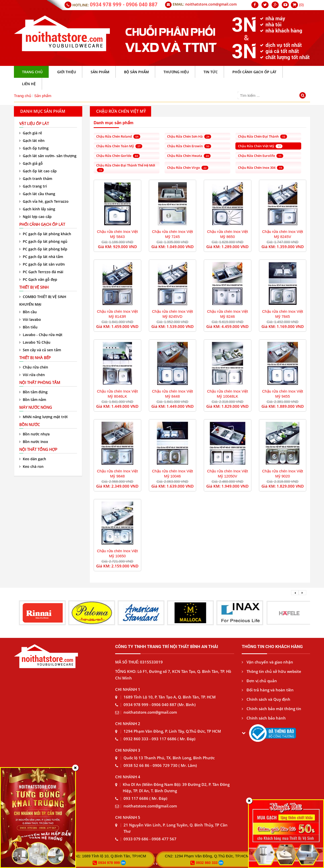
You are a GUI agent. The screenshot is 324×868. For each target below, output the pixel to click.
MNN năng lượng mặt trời (43, 417)
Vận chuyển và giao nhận (267, 662)
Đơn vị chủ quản (259, 681)
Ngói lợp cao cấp (35, 217)
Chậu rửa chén (34, 367)
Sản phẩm (43, 96)
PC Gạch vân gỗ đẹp (38, 279)
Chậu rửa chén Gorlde (118, 156)
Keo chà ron (31, 466)
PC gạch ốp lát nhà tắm (41, 257)
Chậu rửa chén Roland (118, 136)
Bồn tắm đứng (33, 392)
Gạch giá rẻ (31, 133)
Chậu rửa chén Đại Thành (262, 136)
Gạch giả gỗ (31, 163)
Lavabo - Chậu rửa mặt (41, 335)
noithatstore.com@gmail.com (211, 4)
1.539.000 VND (180, 326)
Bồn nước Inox (34, 442)
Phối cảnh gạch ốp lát (42, 224)
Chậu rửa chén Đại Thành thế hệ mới (126, 168)
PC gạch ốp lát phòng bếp (43, 249)
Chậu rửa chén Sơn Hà (189, 136)
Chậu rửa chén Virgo (188, 168)
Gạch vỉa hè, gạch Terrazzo (44, 201)
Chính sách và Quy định (266, 699)
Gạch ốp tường (34, 148)
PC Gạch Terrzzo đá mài (41, 272)
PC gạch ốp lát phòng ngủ (43, 241)
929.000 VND (125, 247)
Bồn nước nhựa (34, 434)
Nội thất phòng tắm (40, 382)
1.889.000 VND (290, 406)
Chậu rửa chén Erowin (189, 146)
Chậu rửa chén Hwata (189, 156)
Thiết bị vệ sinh (34, 287)
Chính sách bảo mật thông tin (271, 709)
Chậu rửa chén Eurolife (261, 156)
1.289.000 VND (235, 247)
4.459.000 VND (235, 326)
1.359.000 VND (290, 247)
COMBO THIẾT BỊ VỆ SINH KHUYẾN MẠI (43, 300)
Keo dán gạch (33, 459)
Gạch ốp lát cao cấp (38, 171)
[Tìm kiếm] (303, 96)
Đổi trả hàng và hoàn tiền (268, 690)
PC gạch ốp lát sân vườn (42, 264)
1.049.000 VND (180, 247)
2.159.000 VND (125, 566)
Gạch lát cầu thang (37, 194)
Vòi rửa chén (32, 375)
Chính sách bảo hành (264, 718)
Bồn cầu (28, 312)
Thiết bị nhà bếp (35, 358)
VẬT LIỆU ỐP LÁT (34, 123)
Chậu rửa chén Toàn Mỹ (119, 146)
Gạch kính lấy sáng (37, 209)
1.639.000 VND (180, 486)
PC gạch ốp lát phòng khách (45, 234)
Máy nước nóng (36, 407)
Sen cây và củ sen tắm (40, 350)
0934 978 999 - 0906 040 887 (124, 5)
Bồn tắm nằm (33, 400)
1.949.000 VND (235, 486)
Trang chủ (23, 96)
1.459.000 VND (125, 326)
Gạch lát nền (32, 141)
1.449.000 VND (125, 406)
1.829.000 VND (235, 406)
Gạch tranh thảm (36, 179)
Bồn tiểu (28, 327)
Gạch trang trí (33, 186)
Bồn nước (29, 424)
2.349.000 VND (125, 486)
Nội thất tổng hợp (38, 449)
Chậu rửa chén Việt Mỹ (260, 146)
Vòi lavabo (30, 319)
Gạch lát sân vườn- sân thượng (48, 156)
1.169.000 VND (290, 326)
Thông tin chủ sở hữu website (271, 671)
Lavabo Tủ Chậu (35, 342)
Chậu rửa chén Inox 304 (261, 168)
